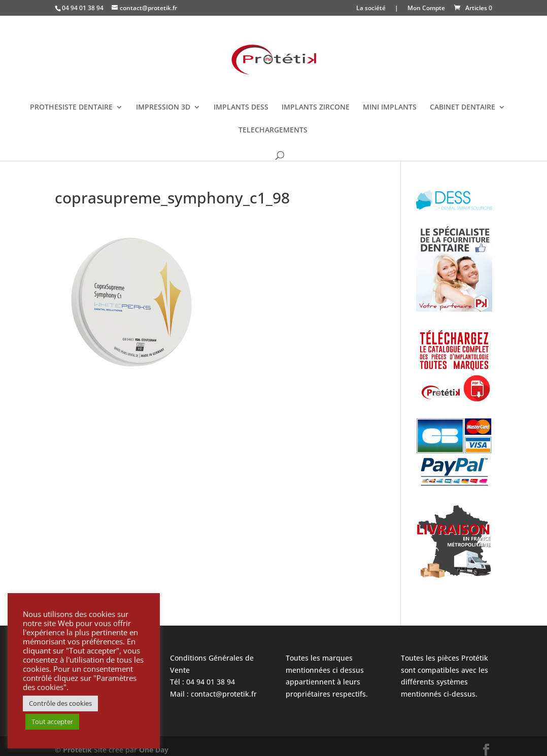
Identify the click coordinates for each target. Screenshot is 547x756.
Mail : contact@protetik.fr (213, 694)
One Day (154, 750)
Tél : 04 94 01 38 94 (202, 682)
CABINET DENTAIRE (463, 108)
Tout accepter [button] (52, 721)
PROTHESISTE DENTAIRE (71, 108)
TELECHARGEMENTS (273, 130)
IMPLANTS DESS (241, 108)
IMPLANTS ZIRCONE (316, 108)
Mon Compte (426, 9)
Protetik (78, 750)
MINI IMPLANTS (390, 108)
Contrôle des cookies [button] (60, 703)
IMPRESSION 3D (163, 108)
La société (371, 9)
